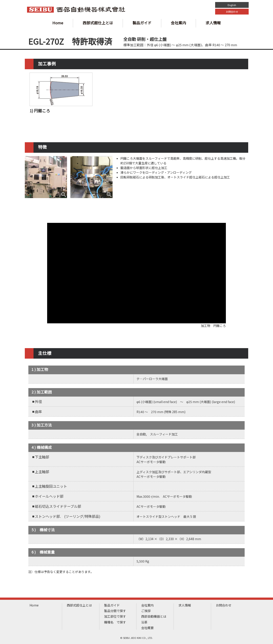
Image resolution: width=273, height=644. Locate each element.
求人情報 (213, 23)
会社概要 (147, 628)
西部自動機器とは (154, 616)
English (232, 5)
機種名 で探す (115, 622)
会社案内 (178, 23)
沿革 (144, 622)
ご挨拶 (146, 611)
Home (58, 23)
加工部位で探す (115, 616)
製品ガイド (142, 23)
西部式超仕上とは (98, 23)
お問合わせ (232, 12)
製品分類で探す (115, 611)
